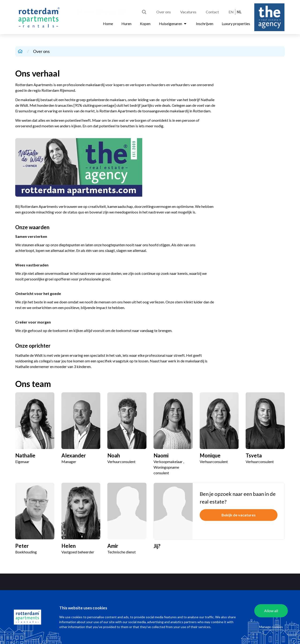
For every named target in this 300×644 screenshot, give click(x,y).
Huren (126, 24)
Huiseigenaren (173, 24)
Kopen (145, 24)
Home (108, 24)
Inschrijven (205, 24)
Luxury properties (236, 24)
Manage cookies (271, 627)
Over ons (164, 12)
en (231, 12)
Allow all (271, 611)
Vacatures (188, 12)
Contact (212, 12)
